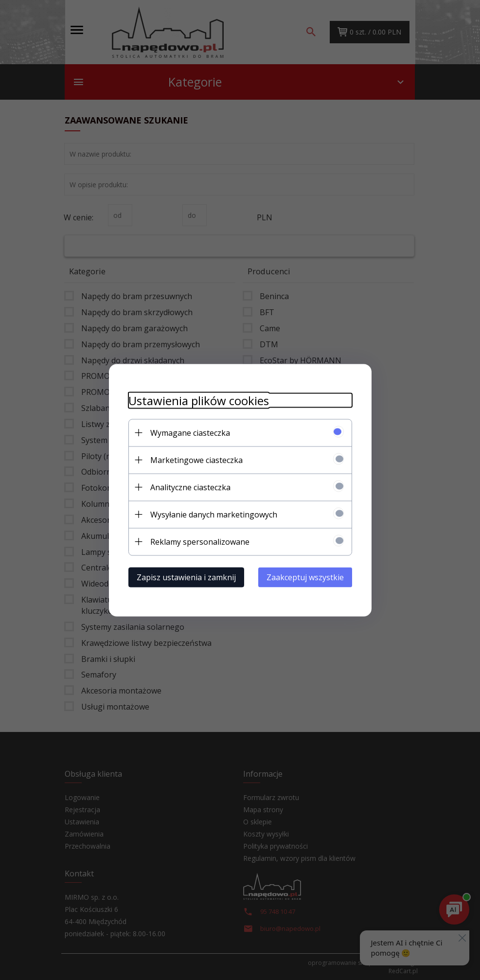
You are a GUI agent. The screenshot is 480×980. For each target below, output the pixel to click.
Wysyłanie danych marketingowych (214, 514)
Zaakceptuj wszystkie (305, 577)
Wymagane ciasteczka (190, 432)
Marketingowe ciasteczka (196, 460)
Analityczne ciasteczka (190, 487)
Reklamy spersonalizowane (200, 541)
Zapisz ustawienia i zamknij (186, 577)
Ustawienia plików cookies (199, 400)
